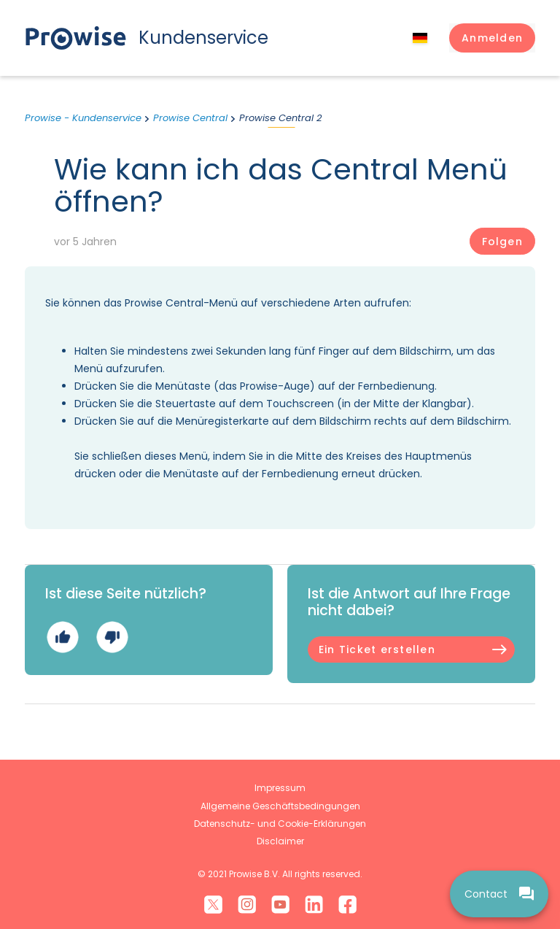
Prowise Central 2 (280, 118)
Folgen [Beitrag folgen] (502, 242)
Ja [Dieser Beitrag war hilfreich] (62, 637)
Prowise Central (190, 118)
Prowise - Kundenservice (83, 118)
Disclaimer (280, 841)
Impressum (280, 788)
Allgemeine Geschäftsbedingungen (280, 806)
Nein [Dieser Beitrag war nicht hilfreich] (112, 637)
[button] (492, 38)
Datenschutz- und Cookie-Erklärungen (280, 824)
